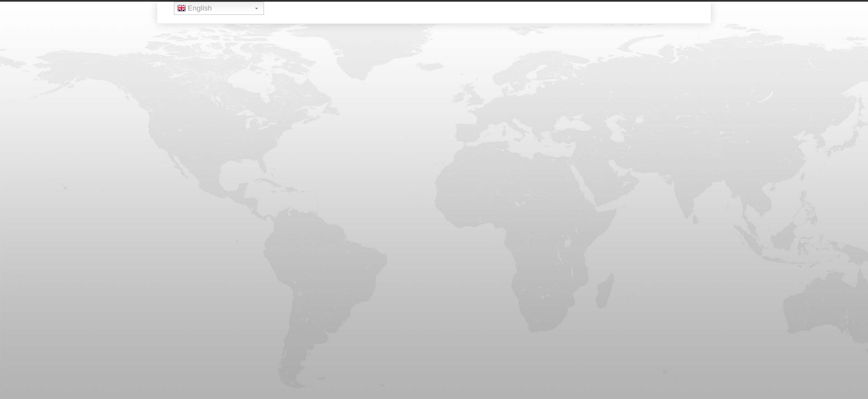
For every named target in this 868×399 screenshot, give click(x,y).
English (195, 9)
